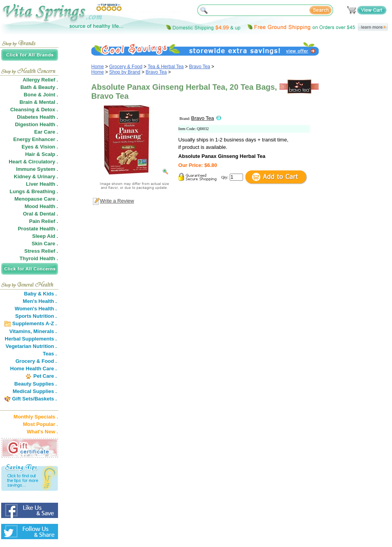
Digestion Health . (36, 124)
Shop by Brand (125, 72)
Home (98, 67)
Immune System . (37, 169)
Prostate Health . (38, 229)
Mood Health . (41, 206)
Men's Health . (40, 301)
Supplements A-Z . (34, 323)
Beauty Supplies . (36, 384)
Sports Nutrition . (36, 316)
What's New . (42, 432)
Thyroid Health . (39, 258)
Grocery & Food (126, 67)
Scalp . (50, 154)
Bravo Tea (200, 67)
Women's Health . (36, 309)
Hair (30, 154)
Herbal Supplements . (31, 339)
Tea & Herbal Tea (166, 67)
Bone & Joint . (41, 95)
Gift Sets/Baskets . (34, 399)
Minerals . (45, 331)
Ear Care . (46, 132)
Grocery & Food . (36, 361)
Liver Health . (42, 184)
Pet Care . (45, 376)
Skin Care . (45, 244)
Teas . (50, 354)
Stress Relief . (41, 251)
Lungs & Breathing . (34, 191)
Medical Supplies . (35, 391)
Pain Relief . (44, 221)
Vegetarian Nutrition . (31, 346)
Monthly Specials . (36, 417)
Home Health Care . (34, 369)
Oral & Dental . (40, 214)
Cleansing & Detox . (34, 110)
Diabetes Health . (37, 117)
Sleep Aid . (45, 236)
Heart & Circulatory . (33, 162)
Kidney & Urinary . (36, 177)
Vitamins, (21, 331)
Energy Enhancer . (36, 139)
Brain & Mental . (39, 102)
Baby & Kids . (40, 294)
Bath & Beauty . (39, 87)
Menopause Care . (36, 199)
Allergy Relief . (40, 80)
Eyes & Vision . (40, 147)
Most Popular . (40, 424)
